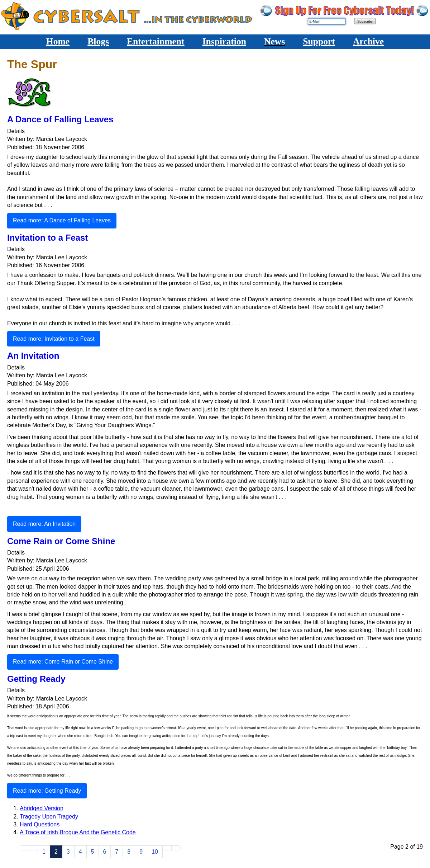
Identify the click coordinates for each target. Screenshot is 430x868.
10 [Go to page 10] (155, 852)
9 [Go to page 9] (141, 852)
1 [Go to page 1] (44, 852)
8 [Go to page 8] (129, 852)
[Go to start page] (24, 848)
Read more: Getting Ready (47, 791)
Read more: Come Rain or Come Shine (63, 662)
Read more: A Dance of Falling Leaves (62, 220)
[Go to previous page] (33, 848)
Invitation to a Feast (47, 238)
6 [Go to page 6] (105, 852)
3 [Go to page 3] (68, 852)
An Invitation (33, 356)
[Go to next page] (167, 848)
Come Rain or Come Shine (61, 541)
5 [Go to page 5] (93, 852)
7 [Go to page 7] (117, 852)
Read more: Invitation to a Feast (54, 339)
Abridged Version (42, 808)
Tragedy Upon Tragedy (49, 817)
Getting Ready (36, 679)
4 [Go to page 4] (80, 852)
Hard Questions (40, 824)
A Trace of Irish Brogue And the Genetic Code (78, 832)
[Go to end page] (176, 848)
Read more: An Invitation (44, 524)
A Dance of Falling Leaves (60, 119)
